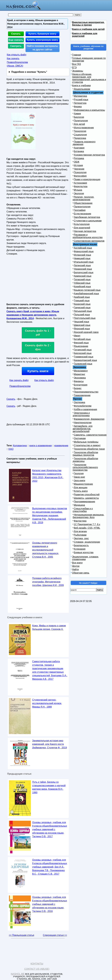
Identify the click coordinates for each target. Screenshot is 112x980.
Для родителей (82, 228)
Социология (80, 135)
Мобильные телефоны (86, 442)
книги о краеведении (41, 446)
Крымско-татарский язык (87, 290)
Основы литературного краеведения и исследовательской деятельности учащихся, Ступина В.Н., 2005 (46, 550)
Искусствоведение (84, 128)
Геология (79, 473)
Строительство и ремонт (87, 445)
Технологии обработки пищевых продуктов (85, 454)
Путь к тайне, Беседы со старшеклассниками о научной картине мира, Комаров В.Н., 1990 (49, 787)
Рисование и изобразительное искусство (88, 236)
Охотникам (80, 438)
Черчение (79, 169)
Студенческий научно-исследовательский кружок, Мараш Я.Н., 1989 (47, 703)
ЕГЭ (74, 68)
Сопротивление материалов (89, 241)
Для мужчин (80, 531)
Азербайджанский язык (86, 294)
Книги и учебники (81, 86)
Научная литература (85, 231)
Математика (80, 96)
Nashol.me (18, 974)
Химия (77, 114)
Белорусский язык (84, 272)
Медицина (79, 505)
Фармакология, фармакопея (89, 419)
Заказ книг (80, 477)
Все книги (77, 563)
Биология (79, 117)
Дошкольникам (82, 89)
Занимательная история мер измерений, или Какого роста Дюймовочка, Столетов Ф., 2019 (50, 744)
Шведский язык (82, 325)
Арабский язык (82, 297)
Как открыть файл (17, 55)
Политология (81, 121)
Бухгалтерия (81, 385)
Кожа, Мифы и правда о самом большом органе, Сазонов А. (49, 627)
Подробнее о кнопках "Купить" (29, 72)
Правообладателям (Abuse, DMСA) (17, 64)
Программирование (85, 502)
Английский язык (83, 248)
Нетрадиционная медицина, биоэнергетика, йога (88, 516)
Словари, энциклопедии (87, 542)
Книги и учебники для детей (88, 29)
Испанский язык (83, 255)
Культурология (82, 224)
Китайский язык (82, 339)
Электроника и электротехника (81, 414)
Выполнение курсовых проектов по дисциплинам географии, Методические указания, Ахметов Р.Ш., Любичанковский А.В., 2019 (50, 515)
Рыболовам (80, 535)
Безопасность (81, 545)
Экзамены (78, 71)
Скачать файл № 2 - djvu (38, 347)
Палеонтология (82, 207)
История (78, 165)
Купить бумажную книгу (42, 34)
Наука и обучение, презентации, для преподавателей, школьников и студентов (89, 78)
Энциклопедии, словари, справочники (85, 558)
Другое (76, 566)
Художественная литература (89, 155)
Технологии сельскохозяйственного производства (85, 467)
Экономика (80, 378)
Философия (80, 176)
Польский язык (82, 315)
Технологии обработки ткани (89, 449)
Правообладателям (20, 386)
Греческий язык (82, 308)
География (80, 210)
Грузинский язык (83, 350)
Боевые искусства (84, 552)
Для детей (79, 124)
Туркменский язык (84, 357)
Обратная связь (81, 573)
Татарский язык (82, 279)
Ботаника (79, 151)
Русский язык (81, 100)
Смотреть (16, 46)
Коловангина (20, 446)
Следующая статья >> (55, 935)
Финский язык (81, 343)
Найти (75, 569)
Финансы (79, 381)
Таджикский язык (83, 364)
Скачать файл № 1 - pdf (38, 333)
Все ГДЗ (77, 64)
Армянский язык (83, 276)
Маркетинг (80, 374)
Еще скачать (16, 40)
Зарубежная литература (87, 217)
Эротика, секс (81, 538)
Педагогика (80, 138)
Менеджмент (81, 371)
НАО (11, 449)
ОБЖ (77, 162)
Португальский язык (85, 318)
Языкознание (81, 346)
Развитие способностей (87, 495)
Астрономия (80, 183)
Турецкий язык (82, 301)
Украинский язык (83, 269)
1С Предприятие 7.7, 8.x (87, 524)
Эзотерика (80, 402)
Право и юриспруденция (87, 179)
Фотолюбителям (83, 406)
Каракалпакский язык (85, 360)
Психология (80, 172)
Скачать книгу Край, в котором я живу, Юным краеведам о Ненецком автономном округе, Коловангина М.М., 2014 (33, 315)
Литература (80, 103)
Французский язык (84, 251)
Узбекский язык (82, 283)
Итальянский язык (84, 262)
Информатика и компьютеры (89, 110)
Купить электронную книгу (42, 40)
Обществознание (83, 203)
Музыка (78, 190)
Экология (79, 193)
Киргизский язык (83, 353)
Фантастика (80, 521)
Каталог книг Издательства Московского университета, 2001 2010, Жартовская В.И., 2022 (48, 476)
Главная (77, 55)
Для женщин (81, 488)
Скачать (16, 34)
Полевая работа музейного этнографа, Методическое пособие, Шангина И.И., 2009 (48, 582)
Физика (78, 107)
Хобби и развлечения (85, 409)
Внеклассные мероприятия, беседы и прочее (88, 24)
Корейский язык (82, 287)
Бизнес (78, 388)
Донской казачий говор (86, 332)
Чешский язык (81, 322)
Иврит (77, 336)
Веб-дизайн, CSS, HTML (87, 528)
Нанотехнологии (83, 423)
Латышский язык (83, 311)
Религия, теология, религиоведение (84, 198)
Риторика (79, 158)
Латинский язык (82, 265)
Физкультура (81, 186)
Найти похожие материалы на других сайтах (42, 48)
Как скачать (13, 58)
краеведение (61, 446)
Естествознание (83, 214)
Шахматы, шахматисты (86, 498)
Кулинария (80, 549)
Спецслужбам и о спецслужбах (83, 510)
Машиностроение (83, 484)
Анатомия (79, 148)
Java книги (80, 480)
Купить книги (38, 371)
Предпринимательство (86, 392)
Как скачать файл (19, 380)
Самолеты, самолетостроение (90, 435)
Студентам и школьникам (88, 221)
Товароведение (82, 395)
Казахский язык (82, 304)
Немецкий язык (82, 258)
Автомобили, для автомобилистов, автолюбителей (83, 429)
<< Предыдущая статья (21, 935)
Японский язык (82, 329)
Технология (80, 131)
